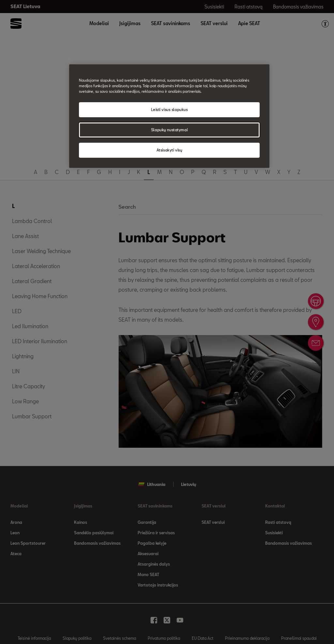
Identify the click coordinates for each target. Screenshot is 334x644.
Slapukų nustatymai (169, 130)
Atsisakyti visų (169, 150)
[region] (169, 116)
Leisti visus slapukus (169, 110)
